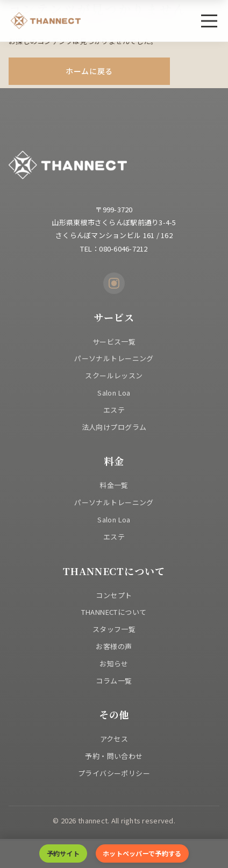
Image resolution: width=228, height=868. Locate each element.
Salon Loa (114, 393)
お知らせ (114, 663)
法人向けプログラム (114, 427)
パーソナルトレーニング (114, 358)
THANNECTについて (114, 612)
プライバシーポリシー (114, 773)
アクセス (114, 739)
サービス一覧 (114, 342)
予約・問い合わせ (114, 756)
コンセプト (114, 595)
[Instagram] (114, 283)
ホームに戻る (89, 71)
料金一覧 (114, 485)
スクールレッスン (114, 375)
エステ (114, 410)
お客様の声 (114, 646)
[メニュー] (209, 21)
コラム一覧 (114, 681)
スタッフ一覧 (114, 629)
